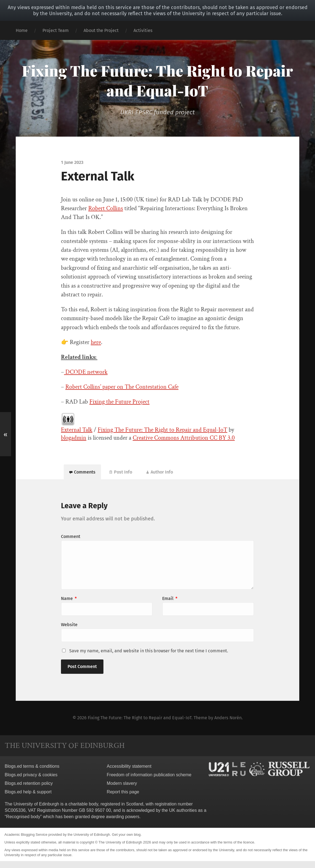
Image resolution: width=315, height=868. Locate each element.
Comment (71, 536)
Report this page (123, 792)
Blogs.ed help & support (28, 792)
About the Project (101, 30)
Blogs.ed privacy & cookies (31, 775)
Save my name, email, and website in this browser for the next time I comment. (149, 651)
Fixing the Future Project (119, 402)
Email (170, 598)
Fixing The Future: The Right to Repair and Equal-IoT (157, 80)
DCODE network (86, 372)
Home (22, 30)
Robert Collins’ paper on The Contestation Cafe (122, 387)
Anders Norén (228, 718)
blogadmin (74, 438)
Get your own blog (126, 835)
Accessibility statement (129, 766)
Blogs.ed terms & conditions (32, 766)
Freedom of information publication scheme (149, 775)
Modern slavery (122, 783)
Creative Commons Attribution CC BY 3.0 (184, 438)
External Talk (77, 430)
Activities (143, 30)
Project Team (56, 30)
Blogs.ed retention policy (29, 783)
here (96, 342)
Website (69, 625)
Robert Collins (106, 208)
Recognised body (23, 817)
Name (69, 598)
